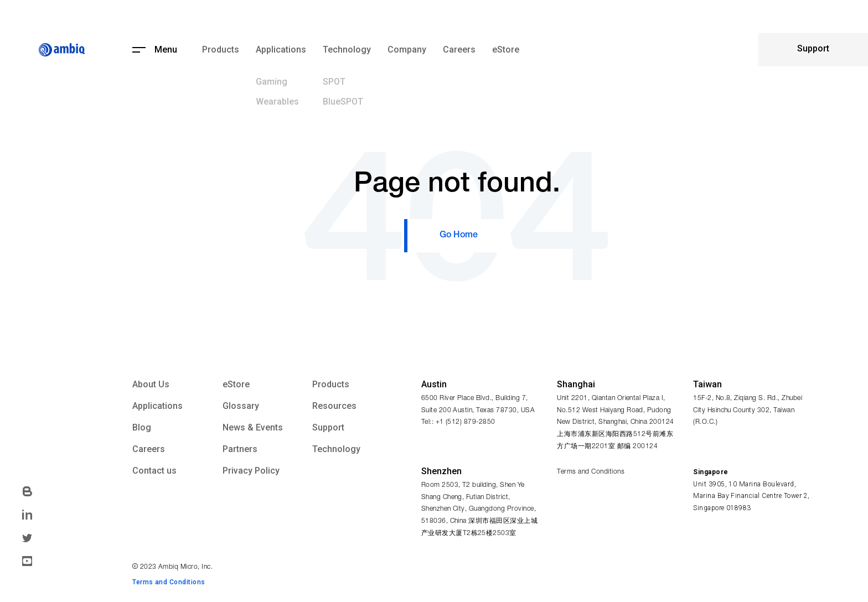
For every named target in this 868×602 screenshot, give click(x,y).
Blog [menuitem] (142, 428)
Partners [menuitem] (240, 449)
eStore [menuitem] (506, 50)
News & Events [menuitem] (253, 428)
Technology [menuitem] (347, 50)
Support (813, 48)
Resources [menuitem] (334, 406)
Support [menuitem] (328, 428)
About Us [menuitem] (151, 385)
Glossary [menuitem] (241, 406)
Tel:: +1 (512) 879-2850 (458, 422)
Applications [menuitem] (281, 50)
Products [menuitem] (221, 50)
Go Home (459, 236)
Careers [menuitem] (459, 50)
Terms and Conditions (591, 472)
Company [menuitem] (407, 50)
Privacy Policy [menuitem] (251, 471)
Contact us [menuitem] (154, 471)
